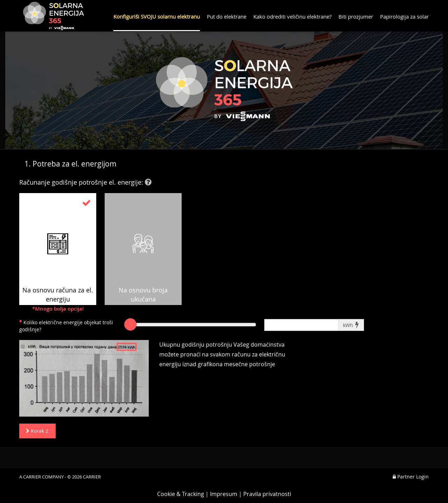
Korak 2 (36, 431)
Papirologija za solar (404, 16)
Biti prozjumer (356, 16)
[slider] (130, 324)
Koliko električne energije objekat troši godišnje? (66, 326)
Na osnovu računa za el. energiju (58, 252)
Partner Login (411, 477)
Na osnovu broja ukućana (143, 251)
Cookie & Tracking (181, 494)
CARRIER (92, 477)
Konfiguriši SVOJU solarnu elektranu (157, 16)
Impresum (224, 494)
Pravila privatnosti (267, 494)
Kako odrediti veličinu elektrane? (292, 16)
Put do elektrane (227, 16)
